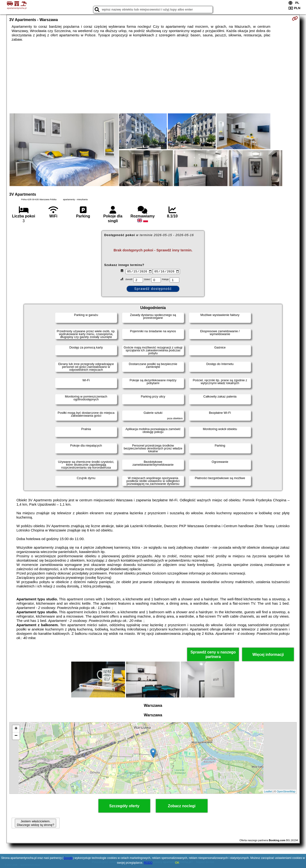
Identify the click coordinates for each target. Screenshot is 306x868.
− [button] (16, 736)
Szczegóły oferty (124, 806)
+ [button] (16, 729)
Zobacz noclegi (182, 806)
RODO (148, 863)
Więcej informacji (268, 655)
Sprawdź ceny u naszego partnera (213, 654)
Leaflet (268, 791)
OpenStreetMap (286, 791)
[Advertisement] (153, 77)
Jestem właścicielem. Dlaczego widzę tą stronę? (35, 823)
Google (68, 858)
